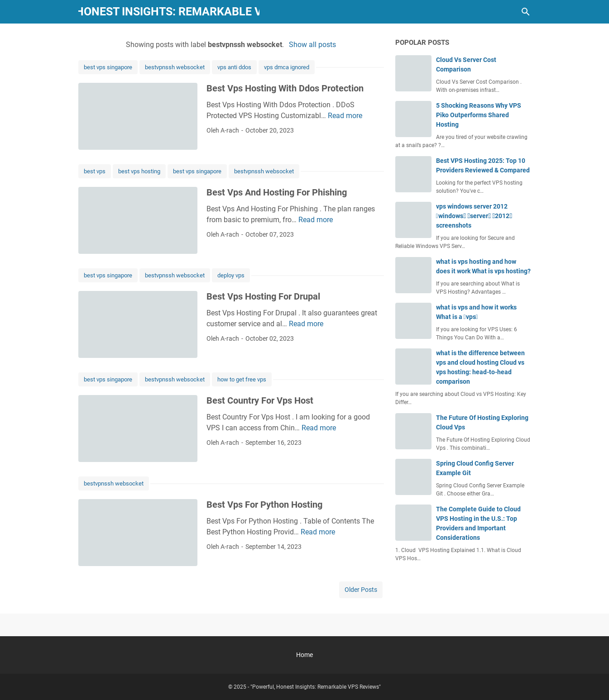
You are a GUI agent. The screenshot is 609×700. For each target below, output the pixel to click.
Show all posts (312, 45)
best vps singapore (108, 67)
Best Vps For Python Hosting (264, 505)
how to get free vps (242, 379)
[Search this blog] (526, 12)
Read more (345, 116)
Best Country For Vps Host (260, 400)
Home (304, 655)
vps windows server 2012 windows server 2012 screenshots (474, 216)
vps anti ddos (234, 67)
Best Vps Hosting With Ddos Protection (285, 88)
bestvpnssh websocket (175, 67)
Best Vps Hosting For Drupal (263, 296)
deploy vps (231, 275)
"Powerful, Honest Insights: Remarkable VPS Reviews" (169, 12)
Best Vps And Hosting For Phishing (277, 192)
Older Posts (361, 590)
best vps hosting (139, 171)
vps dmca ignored (287, 67)
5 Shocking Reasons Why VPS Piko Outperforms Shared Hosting (479, 115)
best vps (95, 171)
